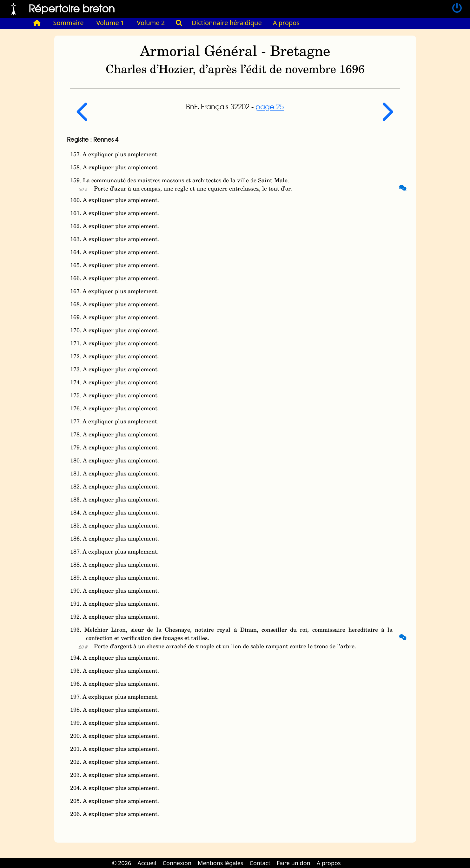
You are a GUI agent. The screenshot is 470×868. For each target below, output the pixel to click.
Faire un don (294, 863)
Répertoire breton (72, 8)
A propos (286, 23)
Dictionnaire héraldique (227, 23)
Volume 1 (110, 23)
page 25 (270, 106)
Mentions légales (220, 863)
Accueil (147, 863)
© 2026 (121, 863)
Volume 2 (151, 23)
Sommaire (69, 23)
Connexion (177, 863)
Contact (260, 863)
